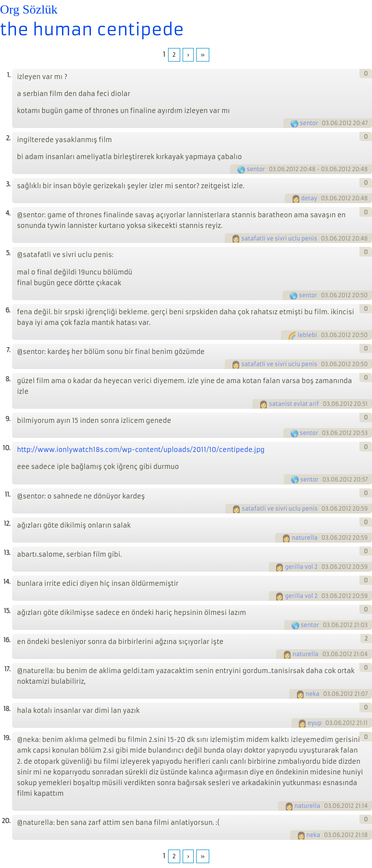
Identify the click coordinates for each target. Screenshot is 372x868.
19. (7, 738)
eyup (315, 723)
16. (7, 640)
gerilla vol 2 (301, 567)
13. (7, 553)
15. (7, 611)
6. (8, 310)
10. (7, 448)
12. (7, 523)
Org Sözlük (29, 9)
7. (8, 350)
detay (309, 198)
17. (7, 669)
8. (8, 379)
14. (7, 582)
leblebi (307, 335)
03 (325, 123)
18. (7, 709)
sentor (309, 123)
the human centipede (92, 30)
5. (8, 253)
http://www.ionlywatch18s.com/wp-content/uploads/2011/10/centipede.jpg (141, 450)
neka (313, 694)
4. (8, 213)
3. (8, 184)
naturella (304, 538)
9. (8, 419)
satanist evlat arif (294, 404)
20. (6, 821)
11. (8, 494)
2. (8, 138)
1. (8, 75)
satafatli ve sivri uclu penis (279, 239)
